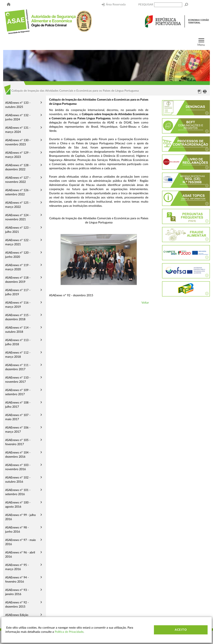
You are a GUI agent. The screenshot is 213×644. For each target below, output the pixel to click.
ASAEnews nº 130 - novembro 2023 (18, 142)
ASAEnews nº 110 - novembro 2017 (18, 380)
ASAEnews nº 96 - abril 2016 (20, 555)
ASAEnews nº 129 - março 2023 (18, 155)
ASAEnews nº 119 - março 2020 (18, 267)
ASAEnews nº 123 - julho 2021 (18, 230)
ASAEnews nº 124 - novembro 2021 (18, 217)
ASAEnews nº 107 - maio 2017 (18, 417)
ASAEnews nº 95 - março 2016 (17, 567)
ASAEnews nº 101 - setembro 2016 (18, 492)
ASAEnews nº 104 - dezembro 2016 (18, 455)
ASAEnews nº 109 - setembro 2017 (18, 392)
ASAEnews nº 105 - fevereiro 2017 (18, 442)
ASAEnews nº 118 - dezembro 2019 (18, 280)
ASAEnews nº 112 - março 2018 (18, 355)
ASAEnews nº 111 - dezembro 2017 (18, 367)
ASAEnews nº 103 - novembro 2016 (18, 467)
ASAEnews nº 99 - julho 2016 (20, 517)
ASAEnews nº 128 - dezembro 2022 (18, 167)
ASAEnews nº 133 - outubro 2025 (18, 105)
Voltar (145, 303)
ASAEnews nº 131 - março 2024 (18, 130)
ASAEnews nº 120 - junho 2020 (18, 255)
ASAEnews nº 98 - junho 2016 (17, 530)
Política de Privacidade (69, 632)
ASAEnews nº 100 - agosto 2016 (18, 505)
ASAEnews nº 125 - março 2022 (18, 205)
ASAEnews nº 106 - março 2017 (18, 430)
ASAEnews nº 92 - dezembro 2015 (17, 605)
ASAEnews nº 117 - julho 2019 (18, 292)
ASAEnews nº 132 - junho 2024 (18, 117)
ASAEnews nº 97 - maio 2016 (20, 542)
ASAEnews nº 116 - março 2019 (18, 305)
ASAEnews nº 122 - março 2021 (18, 242)
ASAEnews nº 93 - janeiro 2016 (17, 592)
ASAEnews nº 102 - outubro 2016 (18, 480)
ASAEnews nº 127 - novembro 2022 (18, 180)
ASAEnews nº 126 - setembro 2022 (18, 192)
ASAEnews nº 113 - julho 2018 (18, 342)
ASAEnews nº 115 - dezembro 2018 (18, 317)
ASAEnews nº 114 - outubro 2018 (18, 330)
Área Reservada (114, 5)
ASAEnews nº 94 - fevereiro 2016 (17, 580)
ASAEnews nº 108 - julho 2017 (18, 405)
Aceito (181, 630)
